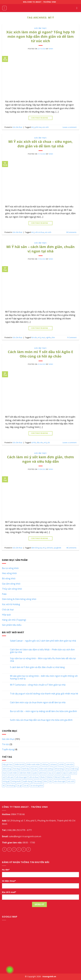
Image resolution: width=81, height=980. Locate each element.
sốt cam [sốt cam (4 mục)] (10, 777)
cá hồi (34, 442)
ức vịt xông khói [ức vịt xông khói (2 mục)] (37, 786)
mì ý (33, 127)
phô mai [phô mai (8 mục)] (43, 773)
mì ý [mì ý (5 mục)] (67, 769)
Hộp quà (6, 615)
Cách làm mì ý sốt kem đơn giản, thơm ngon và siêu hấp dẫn (40, 459)
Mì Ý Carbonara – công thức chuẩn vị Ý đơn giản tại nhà (38, 685)
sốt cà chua (40, 232)
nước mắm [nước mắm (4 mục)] (13, 773)
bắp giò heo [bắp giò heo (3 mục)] (8, 764)
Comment (72, 337)
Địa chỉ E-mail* (9, 892)
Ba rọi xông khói (10, 568)
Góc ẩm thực (40, 28)
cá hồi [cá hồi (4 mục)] (61, 764)
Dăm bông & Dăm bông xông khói (19, 599)
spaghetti (57, 548)
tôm (53, 337)
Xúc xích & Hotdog (11, 604)
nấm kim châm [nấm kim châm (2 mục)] (25, 773)
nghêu (48, 337)
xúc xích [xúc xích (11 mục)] (71, 781)
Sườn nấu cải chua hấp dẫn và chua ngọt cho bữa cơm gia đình (41, 720)
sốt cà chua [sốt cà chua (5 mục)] (34, 777)
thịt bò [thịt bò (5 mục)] (50, 777)
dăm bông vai (36, 548)
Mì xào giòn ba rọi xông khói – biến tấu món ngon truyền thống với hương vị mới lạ (44, 677)
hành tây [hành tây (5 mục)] (25, 769)
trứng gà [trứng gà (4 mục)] (6, 781)
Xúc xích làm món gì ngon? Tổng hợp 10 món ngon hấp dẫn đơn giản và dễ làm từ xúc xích (40, 37)
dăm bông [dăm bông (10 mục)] (7, 769)
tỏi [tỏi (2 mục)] (51, 781)
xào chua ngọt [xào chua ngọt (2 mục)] (60, 781)
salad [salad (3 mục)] (58, 773)
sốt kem (50, 548)
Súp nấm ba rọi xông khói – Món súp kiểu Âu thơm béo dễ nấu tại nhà (43, 660)
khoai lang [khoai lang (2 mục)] (59, 769)
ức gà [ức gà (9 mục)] (20, 786)
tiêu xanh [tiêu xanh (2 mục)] (66, 777)
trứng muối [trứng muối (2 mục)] (16, 781)
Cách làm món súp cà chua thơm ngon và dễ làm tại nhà (38, 702)
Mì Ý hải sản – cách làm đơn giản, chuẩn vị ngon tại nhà (40, 249)
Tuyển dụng (8, 749)
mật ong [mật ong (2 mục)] (75, 769)
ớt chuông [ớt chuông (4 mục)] (11, 786)
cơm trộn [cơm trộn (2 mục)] (70, 764)
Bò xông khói (9, 578)
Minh (51, 49)
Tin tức (6, 744)
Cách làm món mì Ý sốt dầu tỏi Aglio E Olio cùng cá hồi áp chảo (40, 354)
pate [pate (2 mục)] (35, 773)
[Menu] (4, 8)
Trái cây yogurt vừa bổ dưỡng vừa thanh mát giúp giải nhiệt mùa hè (44, 694)
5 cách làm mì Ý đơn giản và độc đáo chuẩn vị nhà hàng (37, 667)
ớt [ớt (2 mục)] (4, 786)
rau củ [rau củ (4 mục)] (51, 773)
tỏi (49, 442)
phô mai (38, 127)
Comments (71, 232)
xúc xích (46, 127)
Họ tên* (6, 870)
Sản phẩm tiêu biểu (12, 625)
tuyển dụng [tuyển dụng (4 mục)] (28, 781)
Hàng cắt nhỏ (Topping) (14, 620)
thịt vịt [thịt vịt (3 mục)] (57, 777)
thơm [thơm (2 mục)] (43, 777)
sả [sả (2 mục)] (4, 777)
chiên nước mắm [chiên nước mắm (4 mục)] (33, 764)
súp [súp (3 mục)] (64, 773)
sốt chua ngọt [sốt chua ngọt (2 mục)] (21, 777)
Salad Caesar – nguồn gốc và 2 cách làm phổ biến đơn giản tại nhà (43, 641)
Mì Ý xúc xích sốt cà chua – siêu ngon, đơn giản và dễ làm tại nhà (40, 144)
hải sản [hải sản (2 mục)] (34, 769)
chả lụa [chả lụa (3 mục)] (45, 764)
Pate (4, 594)
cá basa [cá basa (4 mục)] (53, 764)
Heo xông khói (9, 573)
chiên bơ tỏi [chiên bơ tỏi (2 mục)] (19, 764)
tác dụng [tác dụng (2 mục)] (38, 781)
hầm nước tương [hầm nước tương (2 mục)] (46, 769)
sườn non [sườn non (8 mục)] (72, 773)
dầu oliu (40, 442)
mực (43, 337)
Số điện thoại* (9, 881)
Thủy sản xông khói (12, 589)
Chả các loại (8, 610)
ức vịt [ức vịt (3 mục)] (26, 786)
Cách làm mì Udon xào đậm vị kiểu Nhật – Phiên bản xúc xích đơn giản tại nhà (42, 651)
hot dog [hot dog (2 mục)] (16, 769)
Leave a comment (70, 127)
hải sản (34, 337)
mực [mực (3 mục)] (4, 773)
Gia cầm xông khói (11, 584)
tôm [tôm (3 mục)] (45, 781)
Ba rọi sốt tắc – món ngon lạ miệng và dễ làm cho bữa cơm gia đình (43, 711)
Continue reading (41, 118)
